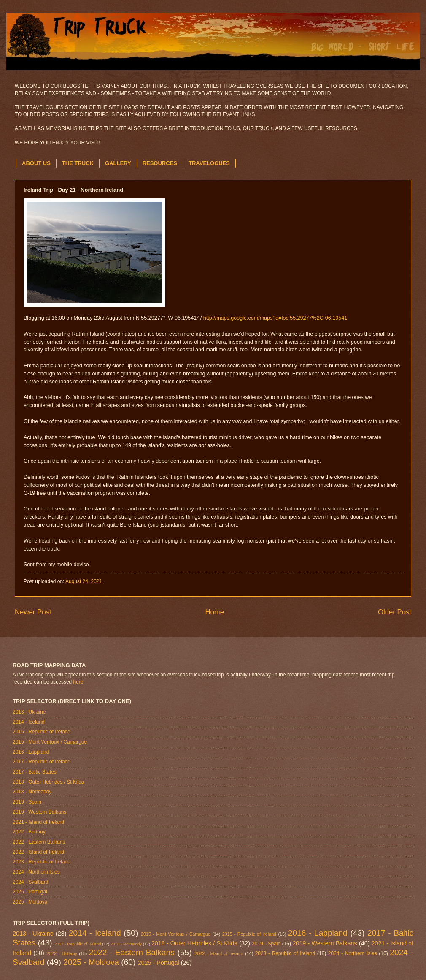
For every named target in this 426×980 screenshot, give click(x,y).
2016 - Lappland (31, 752)
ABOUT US (36, 163)
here (78, 682)
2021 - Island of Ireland (38, 822)
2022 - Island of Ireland (38, 852)
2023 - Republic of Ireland (42, 862)
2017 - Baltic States (35, 772)
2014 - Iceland (29, 722)
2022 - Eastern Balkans (39, 842)
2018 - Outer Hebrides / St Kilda (48, 782)
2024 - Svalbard (30, 882)
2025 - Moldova (30, 902)
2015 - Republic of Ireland (42, 732)
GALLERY (118, 163)
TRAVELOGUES (209, 163)
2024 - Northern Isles (36, 872)
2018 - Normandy (32, 792)
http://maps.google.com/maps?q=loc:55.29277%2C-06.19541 (275, 318)
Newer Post (33, 612)
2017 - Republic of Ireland (42, 762)
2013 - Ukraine (29, 712)
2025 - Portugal (30, 892)
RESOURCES (160, 163)
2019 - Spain (27, 802)
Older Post (395, 612)
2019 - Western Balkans (39, 812)
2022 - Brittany (29, 832)
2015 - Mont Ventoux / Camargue (50, 742)
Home (214, 612)
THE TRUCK (78, 163)
